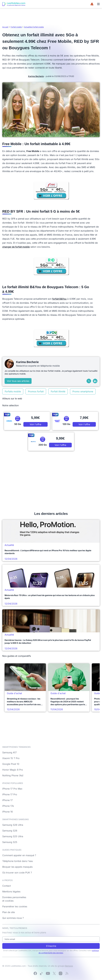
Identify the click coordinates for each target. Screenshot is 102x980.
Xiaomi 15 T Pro (11, 758)
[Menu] (98, 4)
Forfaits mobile (13, 391)
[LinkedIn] (95, 381)
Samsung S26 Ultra (13, 825)
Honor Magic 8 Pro (13, 770)
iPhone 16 (8, 812)
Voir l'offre (35, 424)
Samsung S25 (10, 842)
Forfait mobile (16, 27)
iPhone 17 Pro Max (12, 789)
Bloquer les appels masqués (17, 867)
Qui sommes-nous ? (13, 918)
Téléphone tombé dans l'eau (18, 861)
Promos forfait (36, 391)
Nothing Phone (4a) (13, 775)
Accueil (5, 27)
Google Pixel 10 (11, 764)
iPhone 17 (7, 800)
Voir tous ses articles (18, 381)
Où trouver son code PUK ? (17, 873)
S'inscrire (51, 946)
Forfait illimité (58, 391)
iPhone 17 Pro (10, 794)
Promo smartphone (83, 391)
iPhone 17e (8, 806)
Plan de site (9, 912)
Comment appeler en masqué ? (19, 855)
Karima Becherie (36, 76)
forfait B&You (59, 299)
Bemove (69, 966)
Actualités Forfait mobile (34, 27)
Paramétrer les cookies (15, 906)
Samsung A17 (9, 752)
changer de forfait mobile (16, 247)
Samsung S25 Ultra (13, 836)
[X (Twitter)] (89, 381)
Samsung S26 (10, 831)
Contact (7, 886)
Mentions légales (11, 892)
